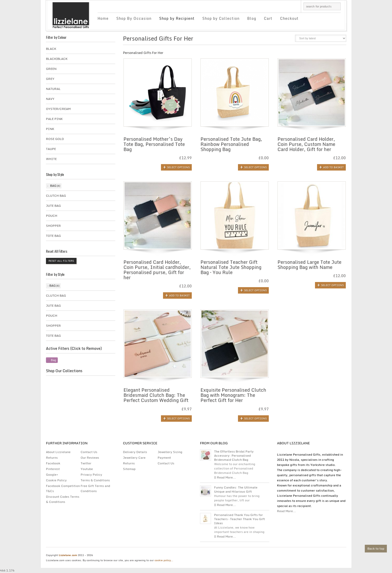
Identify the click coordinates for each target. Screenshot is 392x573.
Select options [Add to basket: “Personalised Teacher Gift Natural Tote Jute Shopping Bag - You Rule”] (255, 290)
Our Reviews (90, 458)
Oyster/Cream (58, 109)
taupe (51, 149)
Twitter (86, 463)
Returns (52, 458)
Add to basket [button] (333, 167)
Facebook (53, 463)
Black (51, 49)
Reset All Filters (61, 261)
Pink (50, 129)
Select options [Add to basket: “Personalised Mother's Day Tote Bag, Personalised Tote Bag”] (178, 167)
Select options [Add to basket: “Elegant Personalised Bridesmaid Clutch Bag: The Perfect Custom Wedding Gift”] (178, 418)
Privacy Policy (91, 475)
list (288, 40)
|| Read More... (225, 477)
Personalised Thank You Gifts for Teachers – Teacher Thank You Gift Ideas (240, 519)
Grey (50, 79)
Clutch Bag (56, 196)
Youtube (87, 469)
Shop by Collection (221, 18)
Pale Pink (54, 119)
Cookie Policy (56, 480)
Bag (53, 186)
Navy (50, 99)
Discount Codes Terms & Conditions (63, 499)
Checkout (289, 18)
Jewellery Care (134, 458)
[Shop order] (321, 38)
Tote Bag (53, 236)
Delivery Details (135, 452)
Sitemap (129, 469)
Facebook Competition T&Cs (63, 488)
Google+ (52, 475)
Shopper (53, 226)
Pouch (52, 216)
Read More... (286, 511)
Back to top (376, 548)
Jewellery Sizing (170, 452)
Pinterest (53, 469)
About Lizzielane (58, 452)
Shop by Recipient (177, 18)
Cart (268, 18)
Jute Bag (53, 206)
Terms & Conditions (95, 480)
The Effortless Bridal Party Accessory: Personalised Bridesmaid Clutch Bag (234, 456)
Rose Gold (55, 139)
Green (51, 69)
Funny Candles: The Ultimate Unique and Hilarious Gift (236, 490)
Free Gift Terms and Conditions (95, 488)
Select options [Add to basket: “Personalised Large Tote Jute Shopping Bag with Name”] (332, 285)
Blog (252, 18)
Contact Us (89, 452)
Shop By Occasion (134, 18)
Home (103, 18)
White (51, 159)
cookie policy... (164, 560)
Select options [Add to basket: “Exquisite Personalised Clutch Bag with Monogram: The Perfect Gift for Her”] (255, 418)
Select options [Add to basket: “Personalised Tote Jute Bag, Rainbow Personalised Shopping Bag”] (255, 167)
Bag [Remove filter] (53, 360)
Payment (164, 458)
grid (279, 40)
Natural (53, 89)
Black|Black (57, 59)
